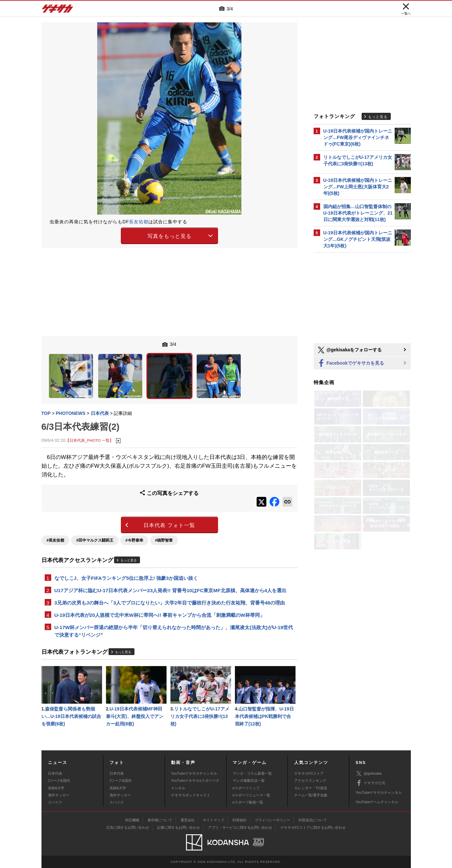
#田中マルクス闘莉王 (95, 540)
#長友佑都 (56, 540)
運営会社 (188, 820)
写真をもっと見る (169, 236)
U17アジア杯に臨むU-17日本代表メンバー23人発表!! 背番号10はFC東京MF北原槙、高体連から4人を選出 (171, 590)
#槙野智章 (164, 540)
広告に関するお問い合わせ (128, 827)
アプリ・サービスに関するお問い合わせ (240, 827)
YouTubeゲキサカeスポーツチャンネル (195, 784)
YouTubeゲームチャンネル (377, 802)
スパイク (55, 802)
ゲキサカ (58, 10)
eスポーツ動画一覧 (248, 802)
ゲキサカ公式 (371, 783)
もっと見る (129, 560)
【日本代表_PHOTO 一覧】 (89, 440)
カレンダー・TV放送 (311, 788)
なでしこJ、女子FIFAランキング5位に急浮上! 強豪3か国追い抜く (126, 578)
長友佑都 (139, 222)
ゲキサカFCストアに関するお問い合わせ (313, 827)
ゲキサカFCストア (309, 773)
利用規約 (239, 820)
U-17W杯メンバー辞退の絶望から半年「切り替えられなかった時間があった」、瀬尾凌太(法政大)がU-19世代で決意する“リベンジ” (174, 631)
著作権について (160, 820)
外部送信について (313, 820)
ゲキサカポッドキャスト (191, 795)
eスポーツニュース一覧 (251, 795)
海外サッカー (59, 795)
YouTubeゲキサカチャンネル (194, 773)
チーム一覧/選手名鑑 (311, 795)
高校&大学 (56, 788)
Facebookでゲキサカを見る (350, 364)
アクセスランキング (310, 780)
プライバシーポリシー (272, 820)
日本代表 (55, 773)
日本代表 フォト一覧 (169, 525)
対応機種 (132, 820)
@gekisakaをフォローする (349, 350)
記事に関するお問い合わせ (179, 827)
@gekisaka (369, 774)
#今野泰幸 (134, 540)
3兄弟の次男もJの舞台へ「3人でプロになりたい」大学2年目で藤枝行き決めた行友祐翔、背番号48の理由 (170, 603)
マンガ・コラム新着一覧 (252, 773)
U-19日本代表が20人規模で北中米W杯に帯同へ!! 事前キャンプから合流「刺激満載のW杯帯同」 (160, 615)
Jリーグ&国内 (59, 780)
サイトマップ (214, 820)
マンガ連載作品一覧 (249, 780)
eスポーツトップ (246, 788)
